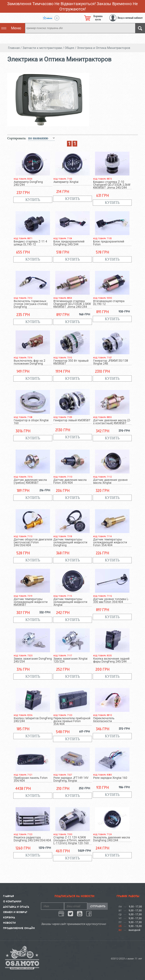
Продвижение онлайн (19, 928)
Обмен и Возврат (15, 912)
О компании (12, 901)
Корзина (9, 917)
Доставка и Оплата (16, 907)
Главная (8, 896)
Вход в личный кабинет (130, 18)
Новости (9, 923)
